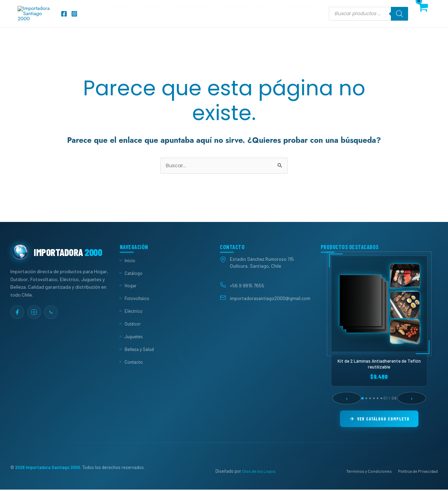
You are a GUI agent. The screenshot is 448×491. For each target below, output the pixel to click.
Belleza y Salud (140, 358)
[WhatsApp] (51, 321)
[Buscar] (399, 18)
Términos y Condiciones (369, 481)
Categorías (204, 18)
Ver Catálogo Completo (379, 428)
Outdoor (134, 333)
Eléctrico (134, 320)
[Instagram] (74, 18)
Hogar (131, 295)
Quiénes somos (255, 18)
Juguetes (135, 346)
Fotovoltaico (138, 307)
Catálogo (135, 282)
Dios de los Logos (259, 481)
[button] (220, 18)
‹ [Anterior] (346, 407)
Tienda (167, 18)
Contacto (300, 18)
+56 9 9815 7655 (247, 295)
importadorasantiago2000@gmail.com (270, 308)
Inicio (139, 18)
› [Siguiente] (412, 407)
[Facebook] (64, 18)
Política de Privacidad (418, 481)
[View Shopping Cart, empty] (423, 18)
